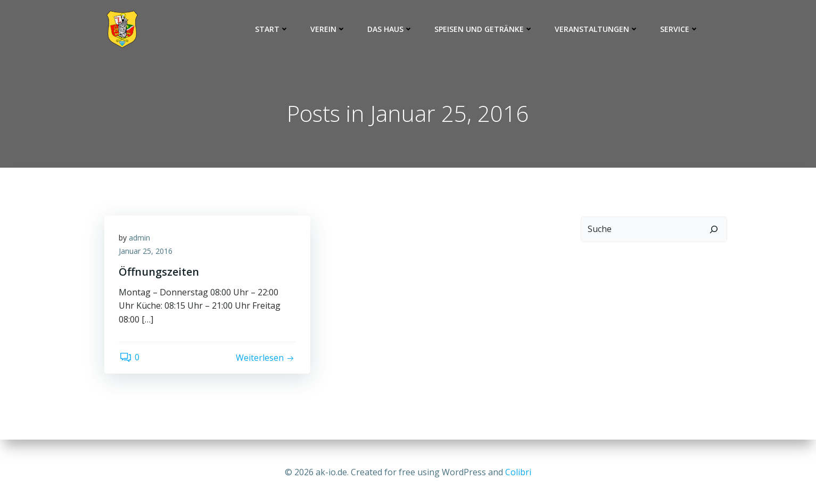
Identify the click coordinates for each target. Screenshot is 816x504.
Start (272, 29)
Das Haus (390, 29)
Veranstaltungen (597, 29)
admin (141, 240)
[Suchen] (715, 230)
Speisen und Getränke (484, 29)
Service (679, 29)
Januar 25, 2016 (147, 254)
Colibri (518, 472)
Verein (328, 29)
